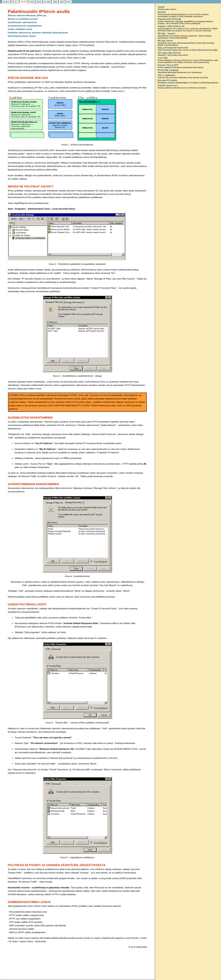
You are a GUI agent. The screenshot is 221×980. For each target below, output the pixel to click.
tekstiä (24, 2)
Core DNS (163, 58)
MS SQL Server (165, 41)
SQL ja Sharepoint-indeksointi (173, 48)
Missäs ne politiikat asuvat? (23, 19)
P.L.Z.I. (15, 2)
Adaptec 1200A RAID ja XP (171, 26)
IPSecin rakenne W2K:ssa (28, 78)
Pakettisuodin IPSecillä (169, 19)
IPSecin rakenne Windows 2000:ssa (27, 15)
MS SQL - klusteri (166, 34)
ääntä (39, 2)
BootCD (162, 12)
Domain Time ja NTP (168, 65)
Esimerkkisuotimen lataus (22, 36)
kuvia (31, 2)
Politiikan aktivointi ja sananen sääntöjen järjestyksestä (38, 33)
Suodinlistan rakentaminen (22, 22)
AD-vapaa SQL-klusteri (169, 53)
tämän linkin (41, 906)
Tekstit (161, 7)
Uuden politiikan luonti (20, 29)
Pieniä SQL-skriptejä (168, 70)
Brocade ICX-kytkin (168, 80)
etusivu (6, 2)
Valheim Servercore (168, 86)
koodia (47, 2)
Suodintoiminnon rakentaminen (25, 26)
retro (69, 2)
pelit (62, 2)
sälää (55, 2)
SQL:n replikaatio (167, 75)
